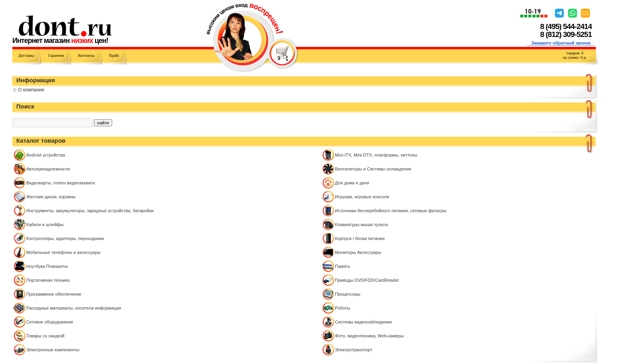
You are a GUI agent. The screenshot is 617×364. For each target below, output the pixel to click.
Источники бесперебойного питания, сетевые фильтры (391, 211)
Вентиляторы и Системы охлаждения (373, 169)
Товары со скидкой (45, 336)
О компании (31, 90)
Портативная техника (48, 280)
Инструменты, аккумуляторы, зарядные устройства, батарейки (90, 211)
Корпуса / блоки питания (360, 238)
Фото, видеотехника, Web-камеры (369, 336)
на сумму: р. (575, 57)
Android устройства (46, 155)
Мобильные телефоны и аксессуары (63, 252)
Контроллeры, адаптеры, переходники (65, 238)
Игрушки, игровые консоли (362, 197)
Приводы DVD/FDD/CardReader (367, 280)
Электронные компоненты (53, 350)
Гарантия (56, 55)
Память (343, 266)
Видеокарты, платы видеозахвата (60, 183)
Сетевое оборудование (50, 322)
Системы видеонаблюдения (363, 322)
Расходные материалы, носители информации (74, 308)
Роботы (343, 308)
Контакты (86, 55)
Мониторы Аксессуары (358, 252)
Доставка (26, 55)
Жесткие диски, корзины (51, 197)
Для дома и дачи (352, 183)
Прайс (114, 55)
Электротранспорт (354, 350)
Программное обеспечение (54, 294)
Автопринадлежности (48, 169)
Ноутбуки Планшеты (47, 266)
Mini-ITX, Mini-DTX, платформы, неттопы (376, 155)
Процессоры (348, 294)
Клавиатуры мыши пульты (361, 225)
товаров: (575, 53)
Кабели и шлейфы (45, 225)
